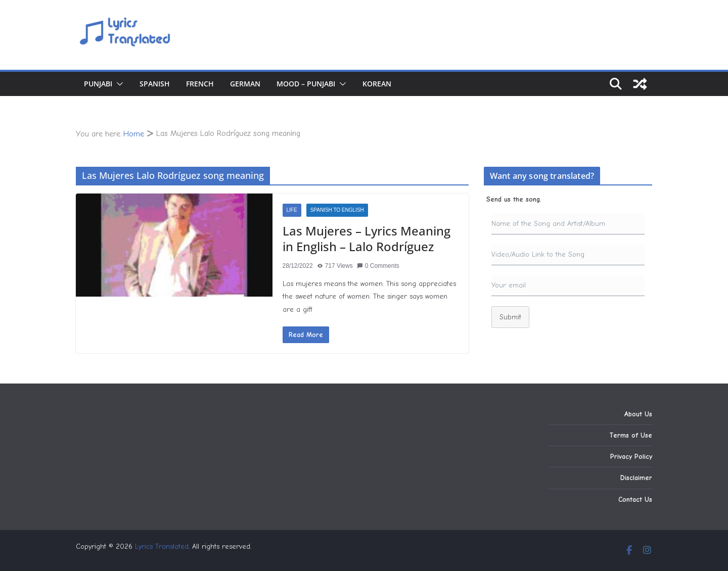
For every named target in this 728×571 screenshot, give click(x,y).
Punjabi (98, 84)
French (200, 84)
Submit (510, 317)
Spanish (155, 84)
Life (292, 210)
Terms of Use (631, 435)
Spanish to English (337, 210)
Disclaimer (636, 478)
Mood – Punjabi (306, 84)
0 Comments (378, 266)
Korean (377, 84)
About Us (638, 414)
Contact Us (635, 499)
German (245, 84)
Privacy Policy (631, 457)
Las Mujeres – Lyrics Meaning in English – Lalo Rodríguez (367, 239)
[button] (118, 84)
